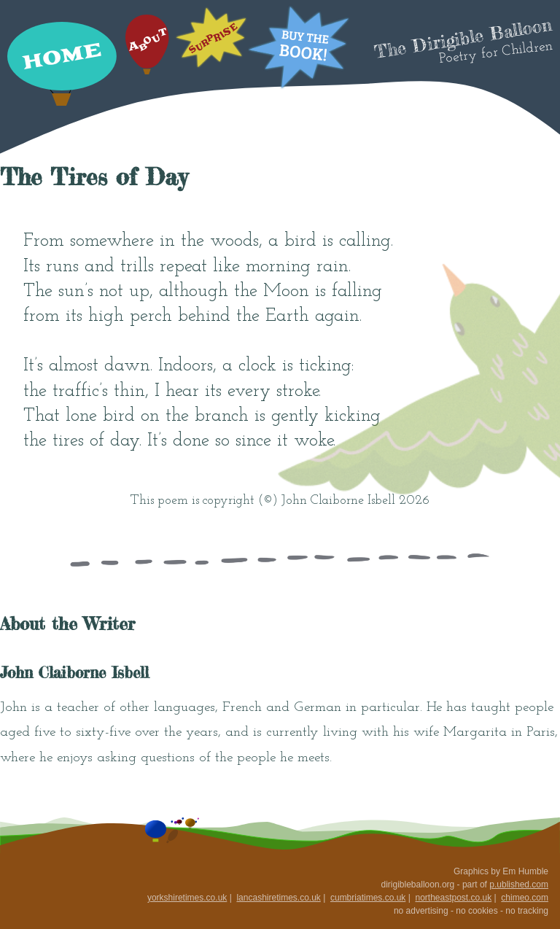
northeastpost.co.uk (453, 898)
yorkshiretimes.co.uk (187, 898)
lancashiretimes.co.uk (278, 898)
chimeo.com (525, 898)
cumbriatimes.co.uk (368, 898)
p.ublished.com (519, 885)
